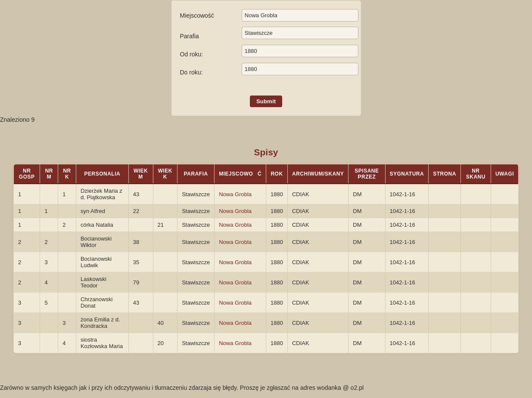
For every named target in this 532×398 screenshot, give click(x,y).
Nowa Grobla (235, 194)
